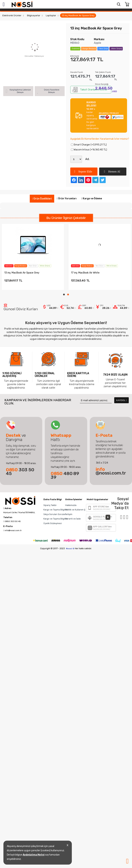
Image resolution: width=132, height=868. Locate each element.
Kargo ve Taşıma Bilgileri (56, 510)
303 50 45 (20, 472)
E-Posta (8, 526)
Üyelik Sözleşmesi (53, 523)
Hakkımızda (71, 505)
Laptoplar (51, 15)
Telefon (8, 517)
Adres (7, 508)
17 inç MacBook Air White (85, 273)
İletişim (69, 514)
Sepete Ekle (83, 172)
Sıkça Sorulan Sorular (54, 514)
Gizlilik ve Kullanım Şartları (78, 510)
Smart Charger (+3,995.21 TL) (89, 145)
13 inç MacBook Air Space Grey (78, 15)
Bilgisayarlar (34, 15)
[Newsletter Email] (96, 400)
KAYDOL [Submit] (121, 400)
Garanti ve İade (73, 519)
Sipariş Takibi (50, 505)
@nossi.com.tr (111, 471)
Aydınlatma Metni (34, 855)
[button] (64, 295)
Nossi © (70, 549)
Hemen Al (112, 172)
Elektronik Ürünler (12, 15)
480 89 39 (65, 475)
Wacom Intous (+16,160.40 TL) (89, 150)
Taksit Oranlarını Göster (90, 90)
